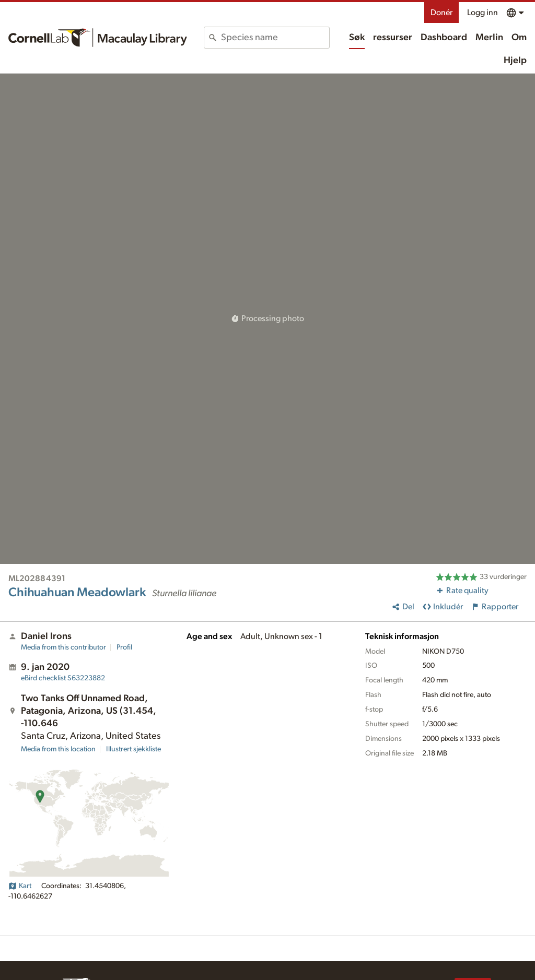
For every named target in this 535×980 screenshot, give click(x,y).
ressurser (393, 38)
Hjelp (515, 61)
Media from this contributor (63, 647)
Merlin (489, 38)
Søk (357, 38)
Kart (20, 886)
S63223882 (63, 678)
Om (519, 38)
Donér (441, 13)
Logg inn (482, 13)
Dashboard (444, 38)
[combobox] (275, 38)
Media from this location (58, 749)
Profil (124, 647)
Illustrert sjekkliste (133, 749)
